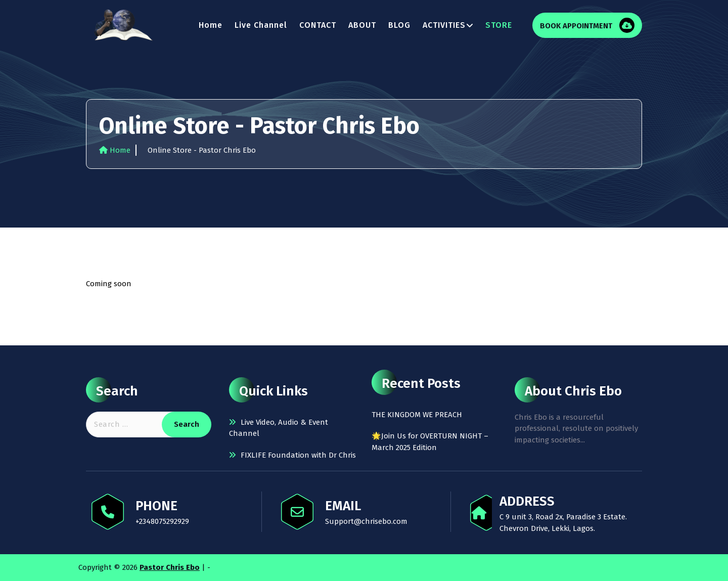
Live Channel (261, 25)
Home (211, 25)
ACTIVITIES (444, 25)
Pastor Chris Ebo (170, 567)
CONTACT (318, 25)
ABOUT (362, 25)
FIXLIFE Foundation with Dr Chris (298, 455)
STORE (499, 25)
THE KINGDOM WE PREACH (417, 415)
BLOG (399, 25)
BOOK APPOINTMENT (577, 26)
